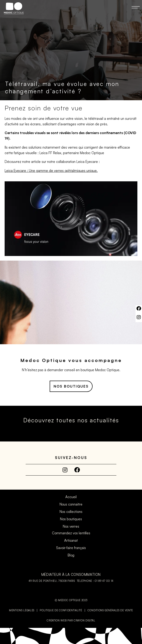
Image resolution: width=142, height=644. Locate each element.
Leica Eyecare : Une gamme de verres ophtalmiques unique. (51, 171)
